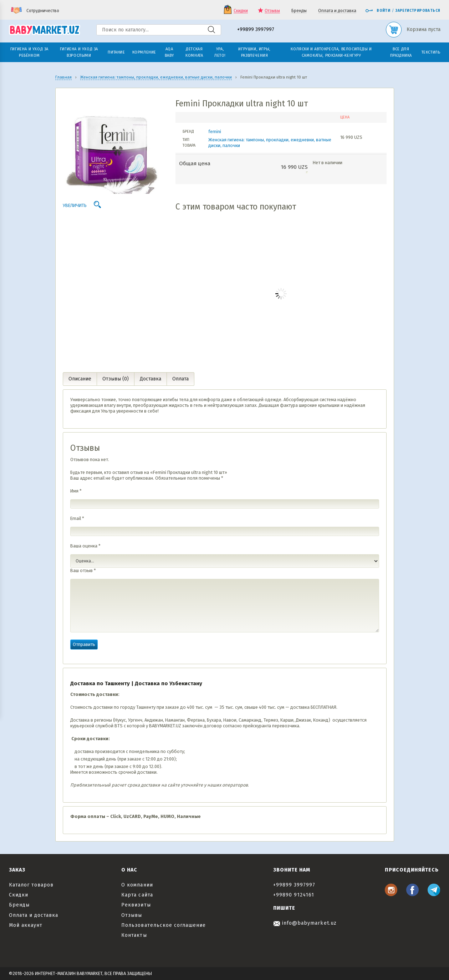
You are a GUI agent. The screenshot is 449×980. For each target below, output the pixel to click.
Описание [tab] (80, 379)
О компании (137, 885)
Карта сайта (137, 895)
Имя (76, 491)
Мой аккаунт (26, 925)
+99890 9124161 (294, 895)
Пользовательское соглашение (164, 925)
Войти (378, 11)
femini (215, 132)
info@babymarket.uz (305, 923)
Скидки (241, 11)
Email (77, 518)
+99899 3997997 (256, 30)
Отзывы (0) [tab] (116, 379)
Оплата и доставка (337, 11)
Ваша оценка (85, 546)
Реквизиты (136, 905)
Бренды (299, 11)
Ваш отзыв (83, 570)
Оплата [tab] (180, 379)
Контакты (134, 935)
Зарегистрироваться (418, 11)
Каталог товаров (31, 885)
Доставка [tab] (150, 379)
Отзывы (272, 11)
